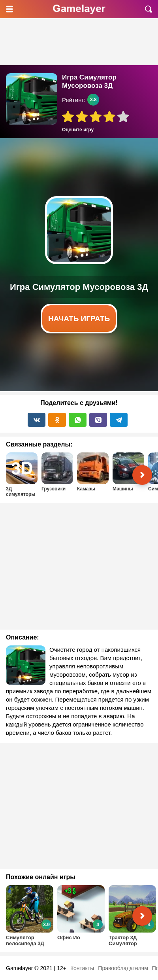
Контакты (82, 968)
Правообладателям (123, 968)
